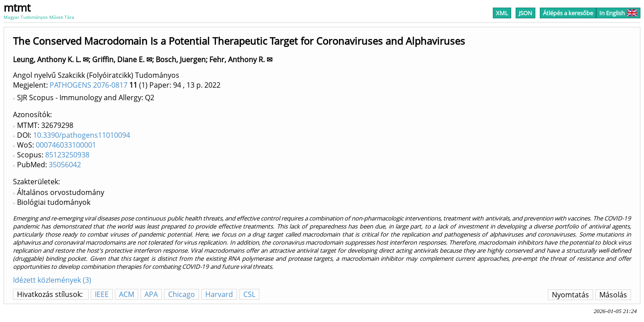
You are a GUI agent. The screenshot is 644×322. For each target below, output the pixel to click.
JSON (525, 13)
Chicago (182, 294)
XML (502, 13)
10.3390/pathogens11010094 (82, 135)
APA (151, 294)
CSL (249, 294)
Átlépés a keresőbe (568, 13)
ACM (127, 294)
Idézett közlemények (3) (52, 280)
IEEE (102, 294)
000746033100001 (66, 145)
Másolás (613, 295)
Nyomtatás (570, 295)
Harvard (219, 294)
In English (618, 13)
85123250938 (67, 155)
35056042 (65, 165)
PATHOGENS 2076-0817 (89, 85)
